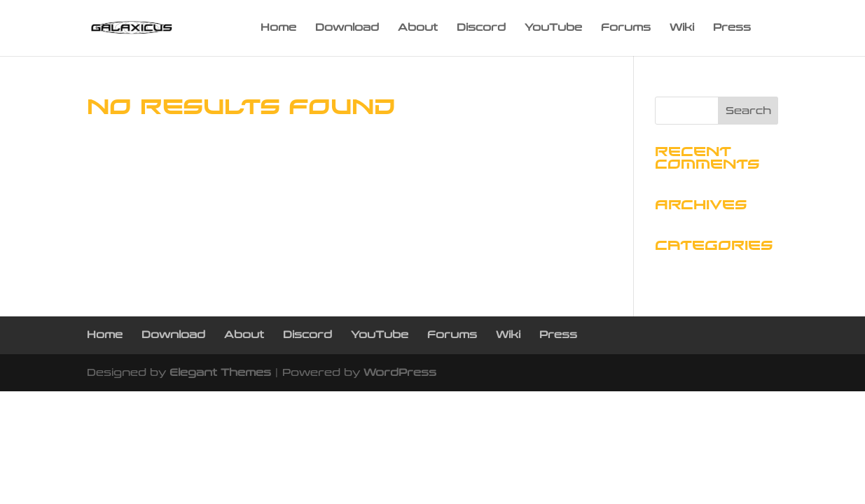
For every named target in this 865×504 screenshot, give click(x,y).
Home (278, 28)
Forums (626, 28)
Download (347, 28)
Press (732, 28)
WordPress (400, 373)
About (418, 28)
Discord (481, 28)
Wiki (682, 28)
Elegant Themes (220, 373)
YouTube (553, 28)
